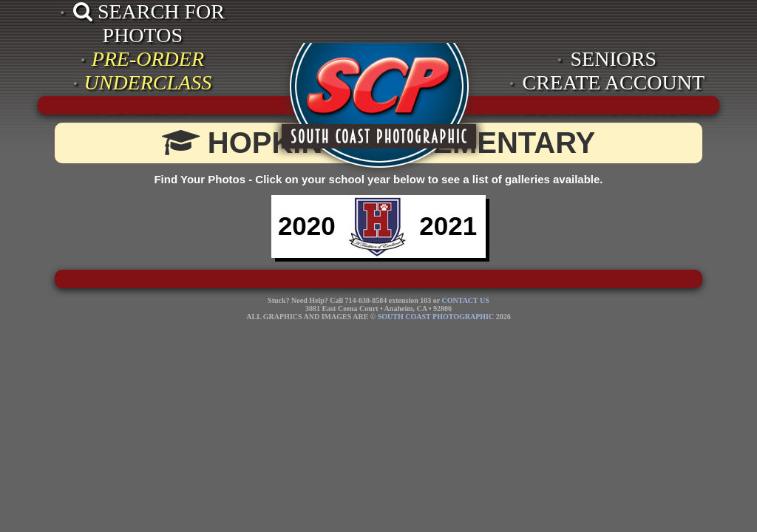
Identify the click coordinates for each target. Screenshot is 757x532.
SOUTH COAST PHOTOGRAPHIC (436, 317)
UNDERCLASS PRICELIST (148, 94)
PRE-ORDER (148, 59)
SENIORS (614, 59)
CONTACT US (465, 300)
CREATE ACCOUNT (614, 82)
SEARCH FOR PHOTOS (149, 23)
